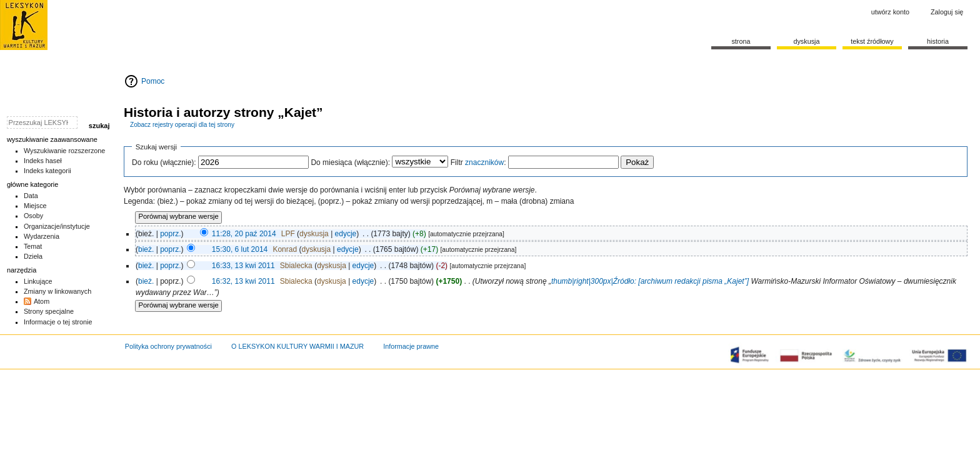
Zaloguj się (947, 12)
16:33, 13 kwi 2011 (243, 266)
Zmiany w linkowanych (57, 291)
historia (938, 41)
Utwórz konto (890, 12)
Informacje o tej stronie (58, 322)
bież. (146, 249)
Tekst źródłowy (872, 41)
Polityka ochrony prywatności (168, 346)
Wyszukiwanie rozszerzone (65, 151)
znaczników (484, 162)
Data (31, 196)
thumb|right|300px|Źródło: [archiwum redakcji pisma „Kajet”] (651, 281)
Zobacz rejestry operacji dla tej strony (182, 125)
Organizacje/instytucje (57, 226)
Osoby (33, 216)
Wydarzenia (42, 236)
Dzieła (33, 256)
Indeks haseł (43, 161)
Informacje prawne (411, 346)
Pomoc (153, 81)
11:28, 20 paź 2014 (244, 234)
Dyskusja (806, 41)
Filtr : (478, 162)
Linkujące (38, 281)
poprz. (170, 234)
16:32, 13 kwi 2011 (243, 281)
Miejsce (35, 206)
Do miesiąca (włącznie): (350, 162)
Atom (42, 301)
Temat (33, 246)
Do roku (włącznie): (164, 162)
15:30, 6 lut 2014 (240, 249)
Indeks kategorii (47, 171)
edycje (346, 234)
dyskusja (314, 234)
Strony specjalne (49, 311)
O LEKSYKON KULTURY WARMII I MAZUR (297, 346)
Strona (741, 41)
